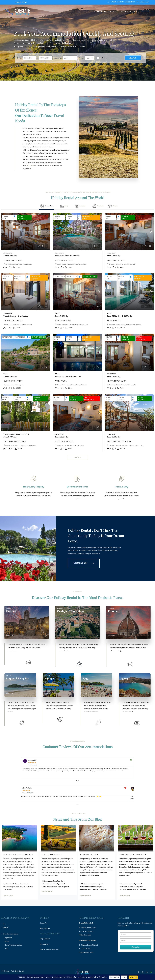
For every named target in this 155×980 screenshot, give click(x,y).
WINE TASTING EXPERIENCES (133, 855)
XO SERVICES (128, 11)
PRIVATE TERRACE (121, 399)
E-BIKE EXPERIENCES (52, 855)
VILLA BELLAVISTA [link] (63, 321)
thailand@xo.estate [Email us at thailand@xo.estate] (87, 952)
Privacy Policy (45, 944)
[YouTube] (147, 972)
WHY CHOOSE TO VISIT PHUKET (18, 855)
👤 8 (15, 218)
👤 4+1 (133, 399)
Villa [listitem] (6, 949)
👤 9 (80, 277)
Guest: (82, 58)
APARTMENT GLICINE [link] (116, 260)
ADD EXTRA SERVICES (106, 11)
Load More (77, 458)
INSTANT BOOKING (21, 218)
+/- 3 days (103, 58)
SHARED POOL (5, 218)
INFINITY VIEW (59, 277)
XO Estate (30, 166)
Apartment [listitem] (8, 938)
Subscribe (136, 947)
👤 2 (79, 218)
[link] (26, 231)
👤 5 (66, 399)
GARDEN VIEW (57, 218)
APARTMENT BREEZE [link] (64, 260)
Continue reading (8, 895)
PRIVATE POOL (72, 277)
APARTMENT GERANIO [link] (117, 381)
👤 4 (118, 338)
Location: (58, 58)
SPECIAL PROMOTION (37, 218)
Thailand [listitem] (5, 928)
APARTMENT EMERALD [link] (13, 321)
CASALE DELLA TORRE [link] (13, 381)
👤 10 (29, 337)
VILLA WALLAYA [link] (114, 321)
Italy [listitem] (4, 924)
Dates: (20, 58)
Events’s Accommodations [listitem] (13, 945)
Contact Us (44, 923)
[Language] (146, 11)
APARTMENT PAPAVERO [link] (13, 260)
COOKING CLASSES (89, 855)
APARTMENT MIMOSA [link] (64, 441)
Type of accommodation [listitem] (10, 934)
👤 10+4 (28, 399)
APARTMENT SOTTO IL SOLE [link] (119, 441)
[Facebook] (139, 972)
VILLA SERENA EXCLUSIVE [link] (15, 441)
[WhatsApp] (152, 972)
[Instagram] (143, 972)
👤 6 (131, 278)
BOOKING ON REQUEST (87, 218)
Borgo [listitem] (6, 941)
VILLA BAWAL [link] (61, 381)
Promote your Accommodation (50, 950)
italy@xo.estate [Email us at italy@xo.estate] (86, 935)
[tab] (47, 206)
